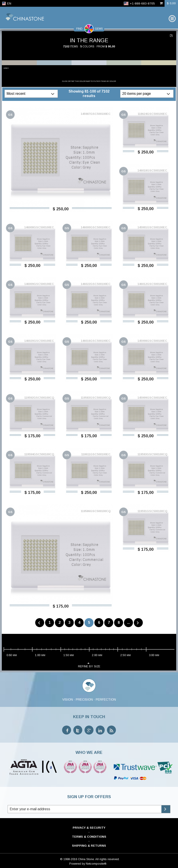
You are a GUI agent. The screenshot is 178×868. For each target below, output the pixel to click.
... (128, 623)
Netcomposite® (96, 864)
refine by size (89, 665)
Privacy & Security (89, 828)
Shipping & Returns (89, 846)
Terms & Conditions (89, 837)
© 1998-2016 (69, 859)
